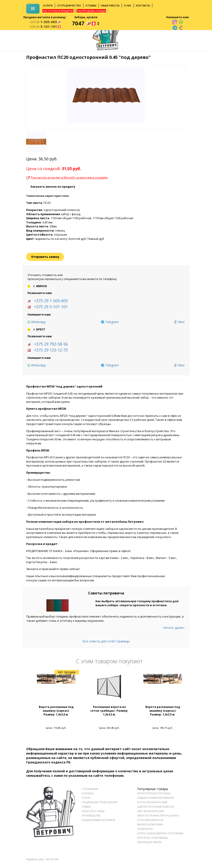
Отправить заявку (45, 257)
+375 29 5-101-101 (51, 307)
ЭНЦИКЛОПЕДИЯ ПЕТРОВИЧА (98, 820)
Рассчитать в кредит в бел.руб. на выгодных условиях (67, 177)
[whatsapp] (181, 22)
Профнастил (145, 829)
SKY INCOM (52, 859)
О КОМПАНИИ (90, 789)
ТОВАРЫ (86, 807)
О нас (128, 5)
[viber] (181, 28)
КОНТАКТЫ (88, 793)
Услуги (48, 5)
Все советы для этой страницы (106, 641)
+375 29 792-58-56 (51, 344)
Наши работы (110, 5)
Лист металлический (151, 811)
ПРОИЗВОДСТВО (91, 816)
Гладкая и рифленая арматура (156, 798)
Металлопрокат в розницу (154, 793)
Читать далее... (174, 628)
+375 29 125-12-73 (51, 350)
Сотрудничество (69, 5)
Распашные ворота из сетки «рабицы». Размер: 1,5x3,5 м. (109, 711)
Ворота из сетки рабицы (153, 838)
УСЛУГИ (86, 798)
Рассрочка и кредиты (58, 11)
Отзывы (91, 5)
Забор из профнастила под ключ (158, 816)
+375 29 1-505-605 (51, 301)
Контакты (143, 5)
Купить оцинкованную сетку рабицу (160, 833)
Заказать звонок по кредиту (53, 187)
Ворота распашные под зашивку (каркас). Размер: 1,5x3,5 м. (163, 711)
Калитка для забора (149, 842)
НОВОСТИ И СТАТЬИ (93, 811)
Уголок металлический (152, 802)
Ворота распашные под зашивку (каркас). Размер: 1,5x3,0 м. (56, 711)
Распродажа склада (91, 11)
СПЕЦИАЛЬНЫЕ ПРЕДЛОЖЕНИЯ (99, 802)
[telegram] (175, 28)
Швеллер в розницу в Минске (156, 807)
